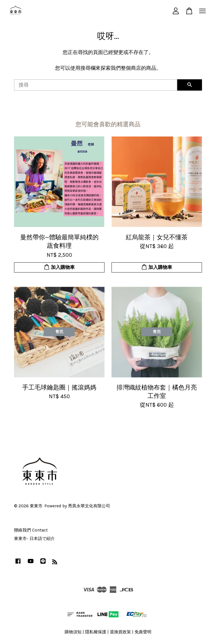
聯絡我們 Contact (31, 530)
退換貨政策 (120, 632)
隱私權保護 (96, 632)
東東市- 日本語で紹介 (34, 539)
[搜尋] (96, 85)
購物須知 (73, 632)
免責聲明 (143, 632)
